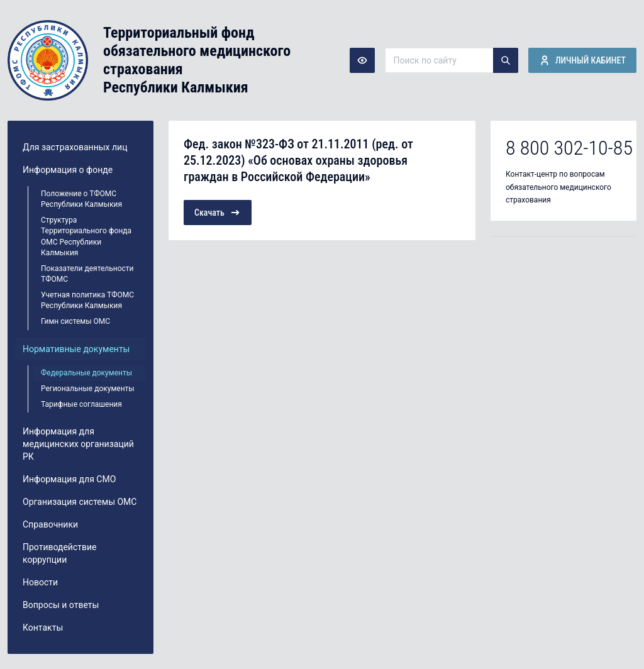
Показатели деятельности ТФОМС (87, 274)
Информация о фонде (68, 170)
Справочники (50, 524)
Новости (40, 582)
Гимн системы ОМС (75, 321)
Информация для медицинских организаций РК (78, 444)
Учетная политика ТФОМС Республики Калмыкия (87, 300)
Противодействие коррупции (60, 553)
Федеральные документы (86, 373)
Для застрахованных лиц (75, 147)
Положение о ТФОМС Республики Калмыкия (81, 199)
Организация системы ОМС (80, 502)
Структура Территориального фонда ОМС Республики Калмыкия (86, 236)
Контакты (43, 628)
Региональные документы (88, 389)
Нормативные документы (76, 349)
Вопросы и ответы (61, 605)
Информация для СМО (69, 479)
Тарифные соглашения (81, 404)
